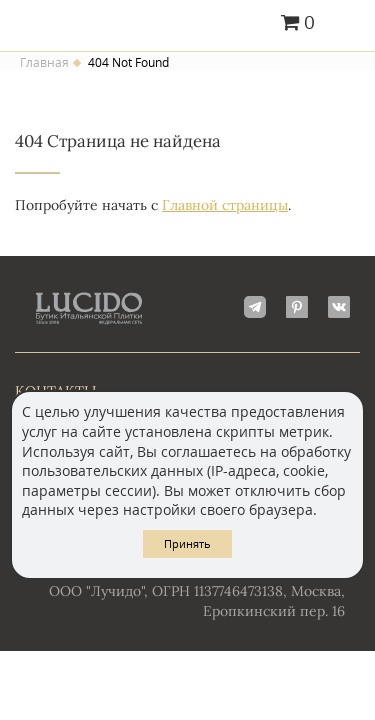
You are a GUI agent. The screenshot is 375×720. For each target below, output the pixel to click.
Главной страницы (225, 205)
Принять (187, 543)
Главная (44, 63)
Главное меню (347, 24)
